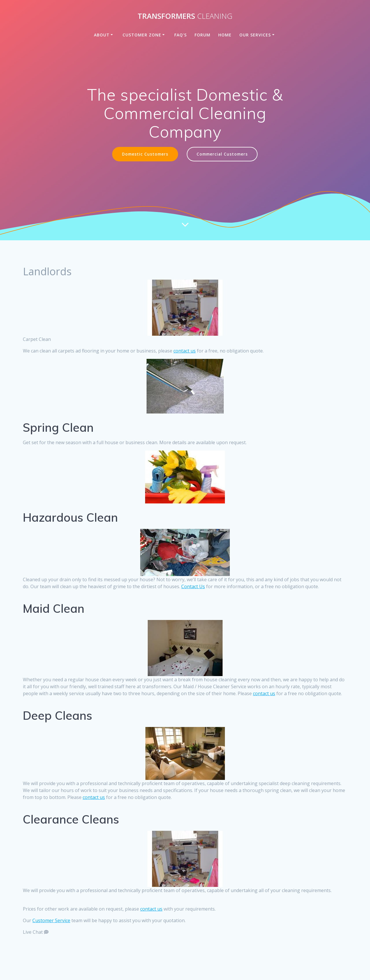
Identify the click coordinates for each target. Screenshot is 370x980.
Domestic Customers (145, 154)
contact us (185, 351)
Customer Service (51, 920)
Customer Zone (142, 35)
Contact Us (193, 586)
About (102, 35)
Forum (202, 35)
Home (225, 35)
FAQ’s (181, 35)
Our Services (255, 35)
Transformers (185, 16)
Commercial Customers (222, 154)
